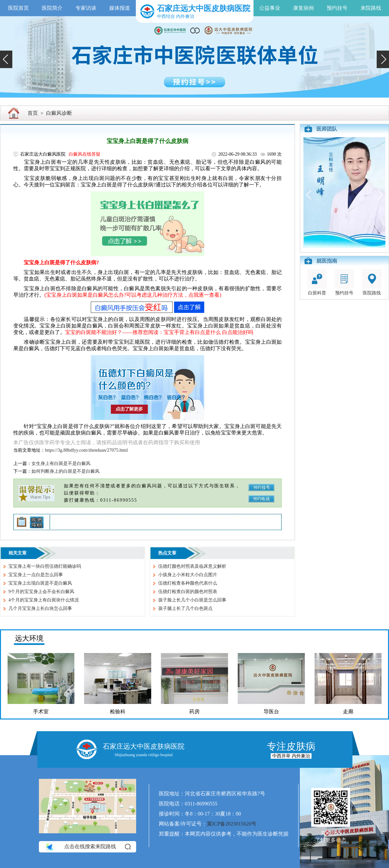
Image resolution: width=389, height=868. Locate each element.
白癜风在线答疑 (85, 154)
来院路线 (371, 8)
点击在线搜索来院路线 (88, 847)
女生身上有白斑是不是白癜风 (61, 464)
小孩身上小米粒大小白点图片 (188, 575)
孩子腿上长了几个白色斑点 (185, 608)
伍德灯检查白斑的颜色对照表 (188, 592)
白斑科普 (317, 282)
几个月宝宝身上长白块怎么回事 (40, 608)
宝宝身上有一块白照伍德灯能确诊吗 (45, 566)
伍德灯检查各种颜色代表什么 (188, 583)
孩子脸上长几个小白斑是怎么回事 (192, 600)
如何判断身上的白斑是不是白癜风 (65, 471)
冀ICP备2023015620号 (232, 824)
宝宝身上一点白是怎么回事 (36, 575)
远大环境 (29, 638)
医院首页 (18, 8)
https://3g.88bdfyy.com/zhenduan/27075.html (86, 450)
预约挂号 (337, 8)
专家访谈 (86, 8)
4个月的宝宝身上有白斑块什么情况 (44, 600)
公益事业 (270, 8)
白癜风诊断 (59, 113)
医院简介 (52, 8)
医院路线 (372, 282)
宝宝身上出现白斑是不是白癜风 (40, 583)
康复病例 (303, 8)
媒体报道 (120, 8)
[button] (6, 59)
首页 (33, 113)
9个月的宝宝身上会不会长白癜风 (41, 592)
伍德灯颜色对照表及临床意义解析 (192, 566)
